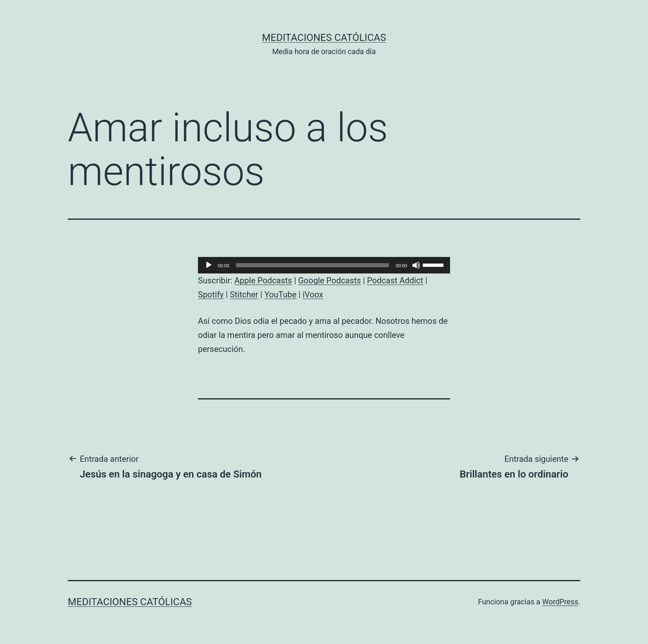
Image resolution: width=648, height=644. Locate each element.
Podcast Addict (395, 280)
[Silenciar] (416, 265)
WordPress (560, 602)
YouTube (281, 295)
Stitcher (244, 295)
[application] (324, 265)
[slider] (313, 265)
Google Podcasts (329, 280)
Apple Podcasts (263, 280)
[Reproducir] (209, 265)
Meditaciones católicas (324, 38)
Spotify (211, 295)
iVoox (313, 295)
